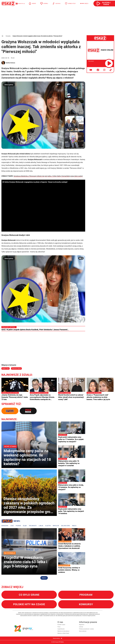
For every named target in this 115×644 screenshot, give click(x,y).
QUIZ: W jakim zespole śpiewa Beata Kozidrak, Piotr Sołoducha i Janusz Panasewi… (35, 330)
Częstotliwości (61, 629)
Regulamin (82, 625)
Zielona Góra (65, 526)
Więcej (74, 526)
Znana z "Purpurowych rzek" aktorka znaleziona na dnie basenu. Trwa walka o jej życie (100, 396)
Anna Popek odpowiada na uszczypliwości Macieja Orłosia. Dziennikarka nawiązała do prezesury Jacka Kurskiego (43, 396)
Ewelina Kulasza (10, 63)
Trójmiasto (33, 526)
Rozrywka (8, 36)
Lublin (41, 526)
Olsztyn (48, 526)
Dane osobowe (83, 631)
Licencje (81, 627)
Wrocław (56, 526)
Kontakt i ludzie (61, 625)
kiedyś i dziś (6, 368)
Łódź (12, 526)
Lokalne (11, 521)
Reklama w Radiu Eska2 (63, 633)
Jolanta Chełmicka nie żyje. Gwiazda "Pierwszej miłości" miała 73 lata (15, 396)
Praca (59, 627)
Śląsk (25, 526)
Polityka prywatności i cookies (86, 629)
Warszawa (5, 526)
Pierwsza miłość (16, 368)
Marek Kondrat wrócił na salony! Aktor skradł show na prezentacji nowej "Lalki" (72, 396)
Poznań (18, 526)
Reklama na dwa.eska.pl (63, 631)
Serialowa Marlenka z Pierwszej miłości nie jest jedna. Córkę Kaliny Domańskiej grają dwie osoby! (48, 176)
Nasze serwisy (57, 638)
